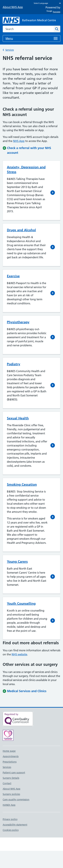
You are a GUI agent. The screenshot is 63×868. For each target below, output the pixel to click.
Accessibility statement (15, 825)
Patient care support (14, 773)
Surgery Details (11, 778)
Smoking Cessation (22, 484)
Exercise (13, 276)
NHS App (19, 141)
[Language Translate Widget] (46, 3)
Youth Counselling (21, 603)
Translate (53, 12)
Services (10, 50)
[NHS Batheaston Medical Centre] (29, 20)
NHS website (19, 654)
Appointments (11, 756)
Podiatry (14, 364)
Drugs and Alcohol (21, 230)
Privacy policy (10, 819)
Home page (9, 751)
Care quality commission (16, 800)
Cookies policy (11, 830)
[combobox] (28, 29)
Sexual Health (18, 418)
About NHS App (13, 7)
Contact (7, 783)
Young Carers (17, 561)
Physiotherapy (18, 322)
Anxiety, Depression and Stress (26, 169)
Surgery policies (11, 794)
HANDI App (9, 805)
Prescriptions (10, 762)
